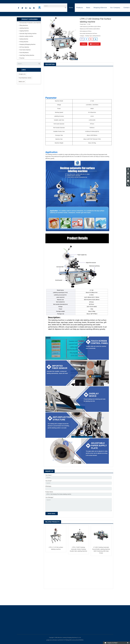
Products (43, 24)
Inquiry (84, 55)
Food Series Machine (25, 61)
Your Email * (49, 492)
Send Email (94, 55)
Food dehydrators (24, 63)
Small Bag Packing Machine (27, 66)
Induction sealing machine (26, 47)
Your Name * (49, 486)
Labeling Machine (51, 24)
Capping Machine (24, 42)
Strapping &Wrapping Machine (27, 55)
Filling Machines (24, 36)
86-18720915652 (22, 2)
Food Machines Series (25, 88)
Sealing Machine (24, 50)
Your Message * (50, 509)
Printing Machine (24, 52)
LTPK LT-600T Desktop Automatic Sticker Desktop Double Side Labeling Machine (78, 563)
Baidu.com (22, 92)
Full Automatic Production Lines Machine (30, 33)
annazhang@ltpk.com (35, 2)
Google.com (22, 85)
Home (37, 24)
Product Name (49, 503)
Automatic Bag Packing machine (28, 44)
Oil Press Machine (24, 58)
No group (22, 69)
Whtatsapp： (49, 498)
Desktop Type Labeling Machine (65, 24)
